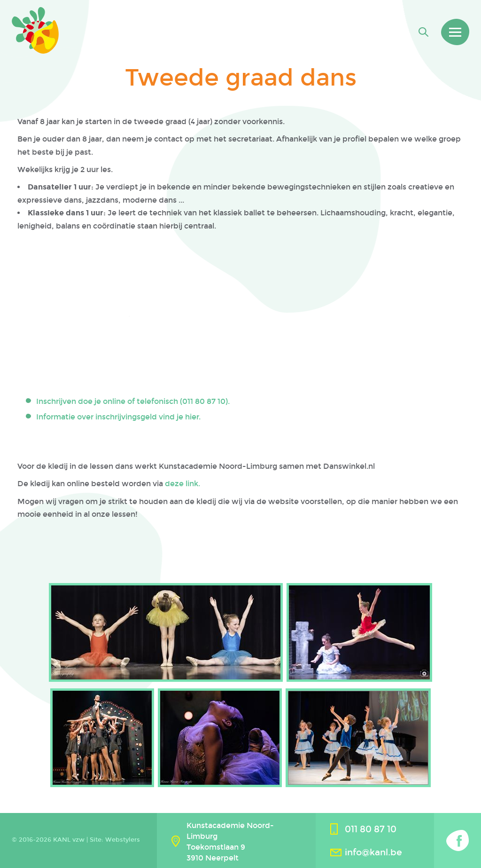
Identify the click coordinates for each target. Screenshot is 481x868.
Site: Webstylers (115, 840)
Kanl (35, 30)
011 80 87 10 (371, 829)
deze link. (182, 484)
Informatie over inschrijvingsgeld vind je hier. (118, 417)
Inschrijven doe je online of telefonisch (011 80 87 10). (133, 401)
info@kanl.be (373, 852)
